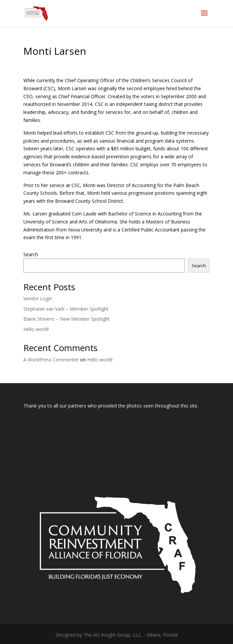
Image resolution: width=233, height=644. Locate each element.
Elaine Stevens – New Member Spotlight (67, 319)
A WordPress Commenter (51, 360)
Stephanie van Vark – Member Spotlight (66, 309)
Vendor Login (38, 298)
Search (31, 254)
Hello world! (36, 329)
